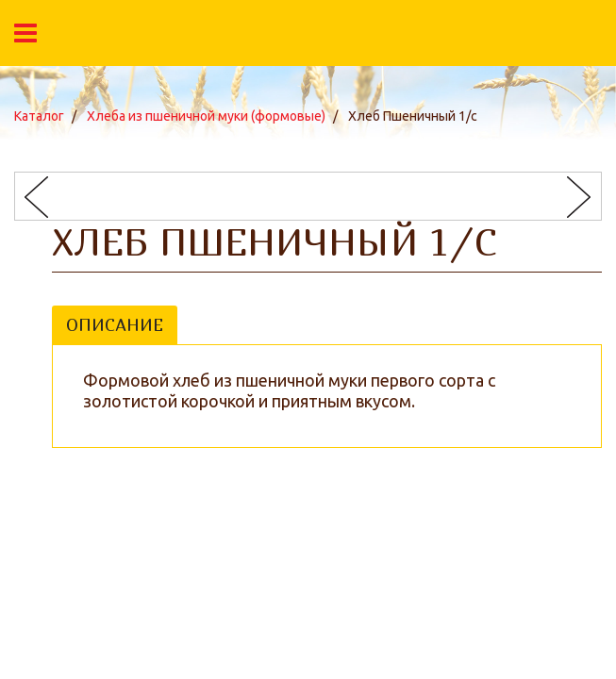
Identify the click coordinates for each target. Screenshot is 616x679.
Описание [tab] (115, 325)
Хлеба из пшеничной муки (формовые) (206, 116)
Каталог (39, 116)
